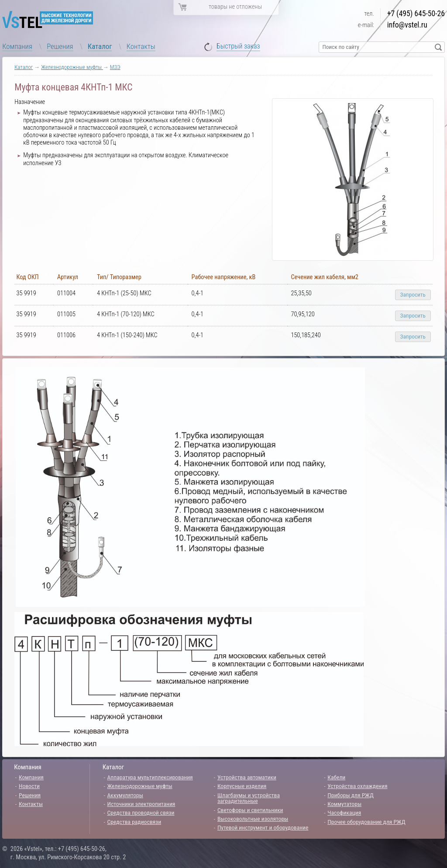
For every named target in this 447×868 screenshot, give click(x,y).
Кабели (336, 777)
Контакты (141, 46)
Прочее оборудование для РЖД (366, 822)
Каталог (100, 46)
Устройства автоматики (247, 777)
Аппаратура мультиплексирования (150, 777)
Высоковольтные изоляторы (253, 819)
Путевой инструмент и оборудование (263, 827)
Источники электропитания (141, 804)
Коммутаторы (344, 804)
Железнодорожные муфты (72, 67)
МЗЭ (115, 67)
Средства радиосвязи (134, 822)
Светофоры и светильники (250, 810)
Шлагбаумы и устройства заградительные (249, 798)
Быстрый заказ (238, 47)
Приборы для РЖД (351, 795)
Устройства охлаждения (357, 786)
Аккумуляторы (126, 795)
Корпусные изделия (242, 786)
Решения (60, 46)
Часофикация (344, 813)
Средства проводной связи (141, 813)
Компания (17, 46)
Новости (29, 786)
